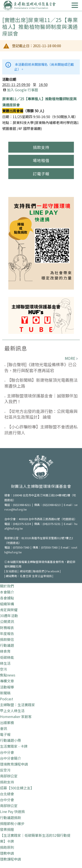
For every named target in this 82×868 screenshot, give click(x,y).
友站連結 (11, 571)
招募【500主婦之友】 (17, 788)
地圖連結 (68, 519)
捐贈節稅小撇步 (12, 823)
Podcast (7, 699)
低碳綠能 (7, 657)
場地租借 (41, 160)
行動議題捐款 (10, 818)
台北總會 (7, 794)
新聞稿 (5, 693)
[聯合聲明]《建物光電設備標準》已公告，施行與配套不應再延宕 (40, 367)
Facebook (53, 571)
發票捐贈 (7, 829)
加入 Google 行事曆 (21, 90)
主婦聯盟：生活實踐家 (17, 705)
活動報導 (7, 687)
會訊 (3, 728)
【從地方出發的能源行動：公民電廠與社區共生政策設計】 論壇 (41, 414)
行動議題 (7, 645)
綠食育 (5, 651)
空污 (3, 669)
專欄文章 (7, 681)
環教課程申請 (10, 859)
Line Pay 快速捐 (12, 811)
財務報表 (7, 628)
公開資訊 (7, 621)
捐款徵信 (7, 639)
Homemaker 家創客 (16, 716)
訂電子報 (41, 174)
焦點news (8, 675)
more (70, 358)
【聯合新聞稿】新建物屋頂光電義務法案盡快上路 (41, 383)
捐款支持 (41, 147)
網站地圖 (25, 571)
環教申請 (7, 853)
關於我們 (7, 586)
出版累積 (7, 723)
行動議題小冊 (10, 740)
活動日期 (9, 79)
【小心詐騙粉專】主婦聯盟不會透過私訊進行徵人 (41, 430)
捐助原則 (7, 847)
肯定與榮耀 (9, 610)
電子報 (5, 734)
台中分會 (7, 752)
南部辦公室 (9, 776)
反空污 (5, 770)
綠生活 (5, 663)
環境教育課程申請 (14, 764)
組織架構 (7, 604)
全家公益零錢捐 (42, 576)
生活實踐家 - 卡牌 (14, 746)
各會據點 (7, 598)
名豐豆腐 (26, 576)
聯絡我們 (39, 571)
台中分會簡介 (10, 758)
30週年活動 (9, 616)
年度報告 (7, 633)
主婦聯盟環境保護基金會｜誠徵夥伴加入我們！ (41, 399)
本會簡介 (7, 592)
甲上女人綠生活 (12, 711)
